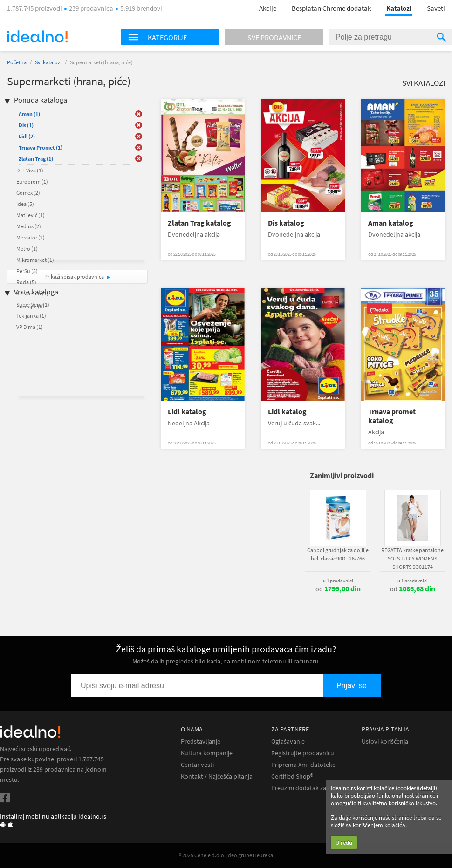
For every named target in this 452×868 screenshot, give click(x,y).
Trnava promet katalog (392, 416)
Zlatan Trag (36, 159)
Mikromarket (35, 260)
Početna (17, 62)
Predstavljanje (201, 742)
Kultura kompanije (207, 753)
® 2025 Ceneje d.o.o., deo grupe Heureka (226, 855)
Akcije (268, 8)
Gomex (28, 193)
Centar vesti (197, 765)
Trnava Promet (41, 147)
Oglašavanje (288, 742)
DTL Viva (30, 170)
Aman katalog (391, 223)
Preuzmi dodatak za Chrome (311, 788)
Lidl (27, 136)
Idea (25, 204)
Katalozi (399, 8)
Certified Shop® (292, 776)
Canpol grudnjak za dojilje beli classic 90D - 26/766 (338, 554)
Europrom (32, 181)
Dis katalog (286, 223)
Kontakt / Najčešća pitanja (217, 776)
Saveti (436, 8)
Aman (29, 114)
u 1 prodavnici (338, 581)
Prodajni (30, 306)
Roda (26, 282)
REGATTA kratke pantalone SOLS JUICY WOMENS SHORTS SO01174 (412, 558)
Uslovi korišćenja (385, 742)
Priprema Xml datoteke (303, 765)
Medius (29, 226)
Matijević (31, 215)
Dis (26, 125)
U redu (344, 843)
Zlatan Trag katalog (199, 223)
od (338, 589)
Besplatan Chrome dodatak (331, 8)
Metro (27, 249)
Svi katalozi (48, 62)
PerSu (27, 271)
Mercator (31, 237)
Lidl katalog (187, 412)
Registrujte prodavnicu (303, 753)
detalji (428, 788)
